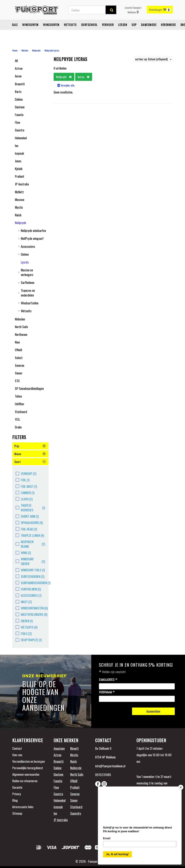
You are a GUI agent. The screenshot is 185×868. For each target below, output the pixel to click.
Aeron (18, 76)
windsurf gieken (30, 561)
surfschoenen (30, 576)
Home (15, 50)
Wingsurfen (51, 33)
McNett (19, 192)
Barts (18, 91)
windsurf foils (30, 570)
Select (19, 358)
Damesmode (149, 33)
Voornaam (107, 692)
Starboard (21, 412)
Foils (24, 633)
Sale (15, 33)
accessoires (29, 595)
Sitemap (17, 813)
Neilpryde (36, 50)
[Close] (181, 786)
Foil (23, 480)
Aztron (19, 68)
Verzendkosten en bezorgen (29, 761)
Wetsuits (70, 33)
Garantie (17, 787)
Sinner (19, 373)
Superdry (76, 813)
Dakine (19, 99)
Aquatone (59, 748)
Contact (17, 748)
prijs (30, 446)
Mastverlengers (30, 614)
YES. (18, 419)
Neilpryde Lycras (52, 50)
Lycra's (25, 262)
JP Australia (22, 184)
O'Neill (18, 350)
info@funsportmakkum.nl (110, 766)
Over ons (17, 755)
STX (17, 381)
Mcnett (74, 748)
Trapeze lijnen (30, 535)
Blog (15, 800)
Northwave (21, 334)
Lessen (123, 33)
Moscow (20, 199)
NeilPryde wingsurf (32, 238)
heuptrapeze (29, 640)
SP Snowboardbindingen (29, 388)
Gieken (25, 254)
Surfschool (89, 33)
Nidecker (20, 319)
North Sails (21, 327)
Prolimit (20, 176)
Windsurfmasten (30, 608)
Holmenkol (21, 138)
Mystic (19, 207)
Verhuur (108, 33)
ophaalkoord (29, 523)
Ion (17, 145)
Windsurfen (30, 33)
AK (16, 60)
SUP (134, 33)
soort (30, 462)
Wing (23, 553)
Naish (18, 215)
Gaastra (20, 130)
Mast (24, 602)
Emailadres (108, 680)
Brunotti (20, 84)
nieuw (30, 454)
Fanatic (19, 115)
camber (25, 493)
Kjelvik (19, 169)
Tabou (18, 396)
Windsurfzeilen (30, 303)
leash (24, 499)
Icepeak (19, 153)
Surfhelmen (28, 282)
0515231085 (103, 775)
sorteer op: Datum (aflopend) (153, 59)
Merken (25, 50)
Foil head (26, 529)
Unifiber (20, 404)
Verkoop (26, 473)
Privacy (17, 794)
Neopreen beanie (30, 544)
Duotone (20, 107)
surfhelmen (28, 589)
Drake (18, 427)
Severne (20, 365)
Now (17, 342)
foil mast (26, 486)
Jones (18, 161)
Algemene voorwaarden (26, 774)
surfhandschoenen (30, 583)
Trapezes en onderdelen (28, 292)
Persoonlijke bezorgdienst (28, 768)
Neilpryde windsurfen (33, 230)
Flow (18, 122)
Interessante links (23, 807)
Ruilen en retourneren (25, 781)
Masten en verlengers (27, 272)
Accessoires (28, 246)
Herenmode (168, 33)
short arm (27, 516)
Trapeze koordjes (30, 508)
